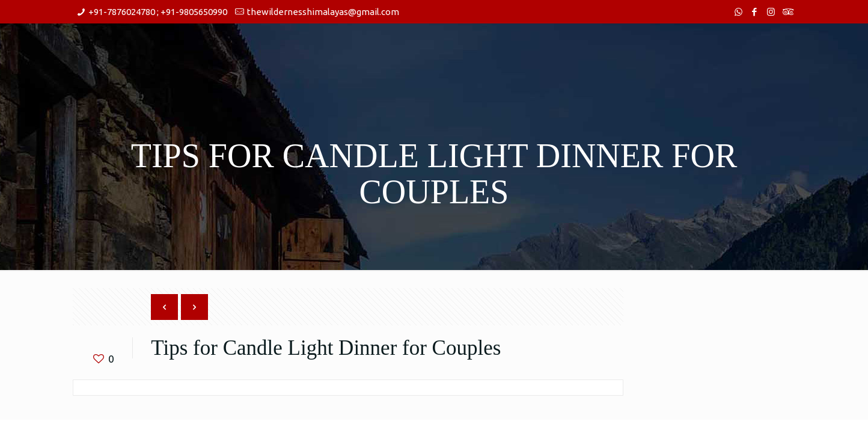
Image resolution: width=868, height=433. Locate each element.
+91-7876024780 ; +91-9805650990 (158, 12)
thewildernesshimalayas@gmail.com (323, 12)
